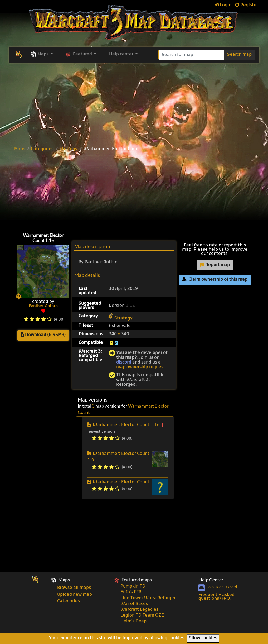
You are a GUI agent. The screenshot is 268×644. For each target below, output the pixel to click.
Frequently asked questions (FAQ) (216, 597)
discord (124, 362)
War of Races (134, 604)
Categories (42, 149)
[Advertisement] (134, 102)
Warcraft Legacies (139, 610)
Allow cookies (203, 638)
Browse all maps (74, 588)
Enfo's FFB (131, 592)
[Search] (191, 55)
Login (223, 5)
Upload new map (75, 595)
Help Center (211, 580)
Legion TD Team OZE (142, 616)
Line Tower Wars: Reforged (148, 598)
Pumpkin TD (133, 586)
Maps (20, 149)
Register (247, 5)
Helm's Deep (133, 621)
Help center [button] (122, 54)
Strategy (68, 149)
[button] (42, 55)
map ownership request (141, 367)
